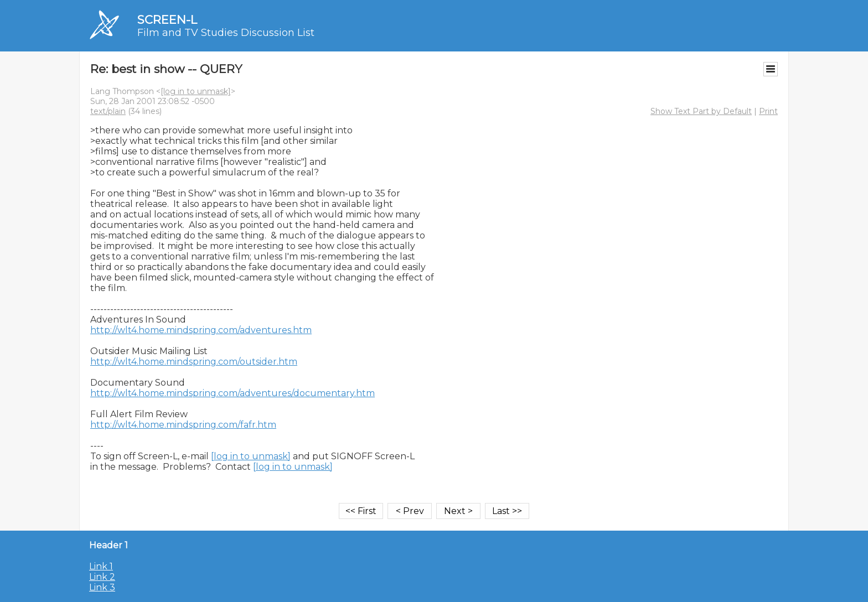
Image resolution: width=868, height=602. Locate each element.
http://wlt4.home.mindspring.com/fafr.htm (183, 425)
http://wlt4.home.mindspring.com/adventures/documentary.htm (232, 393)
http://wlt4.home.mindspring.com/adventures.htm (201, 330)
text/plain (108, 111)
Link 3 (102, 587)
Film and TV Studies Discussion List (226, 33)
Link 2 (102, 577)
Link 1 (101, 566)
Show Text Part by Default (701, 111)
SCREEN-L (167, 20)
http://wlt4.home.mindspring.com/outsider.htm (194, 362)
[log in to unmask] (196, 91)
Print (768, 111)
